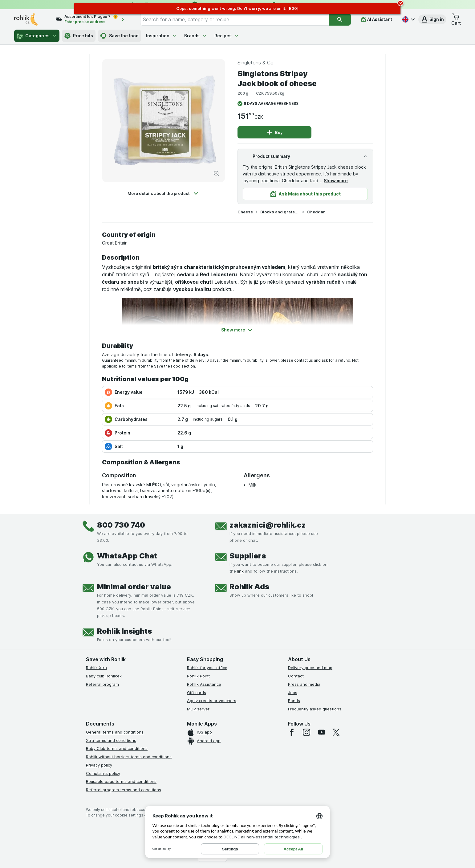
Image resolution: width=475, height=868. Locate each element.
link (240, 571)
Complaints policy (103, 773)
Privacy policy (99, 765)
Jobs (293, 693)
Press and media (304, 684)
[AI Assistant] (377, 19)
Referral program (102, 684)
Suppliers (248, 556)
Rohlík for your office (207, 668)
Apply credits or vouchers (212, 701)
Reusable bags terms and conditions (121, 781)
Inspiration (161, 36)
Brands (196, 36)
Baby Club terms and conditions (117, 748)
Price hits (79, 36)
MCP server (198, 709)
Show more (336, 181)
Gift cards (197, 693)
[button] (432, 19)
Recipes (227, 36)
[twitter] (336, 732)
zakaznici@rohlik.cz (268, 525)
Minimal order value (134, 587)
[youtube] (321, 732)
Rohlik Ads (249, 587)
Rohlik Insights (124, 631)
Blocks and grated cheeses (280, 212)
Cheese (245, 212)
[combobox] (235, 19)
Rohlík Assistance (204, 684)
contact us (304, 360)
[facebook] (292, 732)
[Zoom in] (217, 174)
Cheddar (316, 212)
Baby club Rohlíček (104, 676)
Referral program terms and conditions (124, 790)
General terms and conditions (115, 732)
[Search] (340, 19)
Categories (37, 36)
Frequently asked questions (315, 709)
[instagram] (307, 732)
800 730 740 (121, 525)
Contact (296, 676)
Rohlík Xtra (96, 668)
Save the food (120, 36)
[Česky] (408, 19)
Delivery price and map (310, 668)
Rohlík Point (198, 676)
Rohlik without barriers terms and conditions (129, 757)
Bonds (294, 701)
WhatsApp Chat (127, 556)
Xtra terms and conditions (111, 740)
